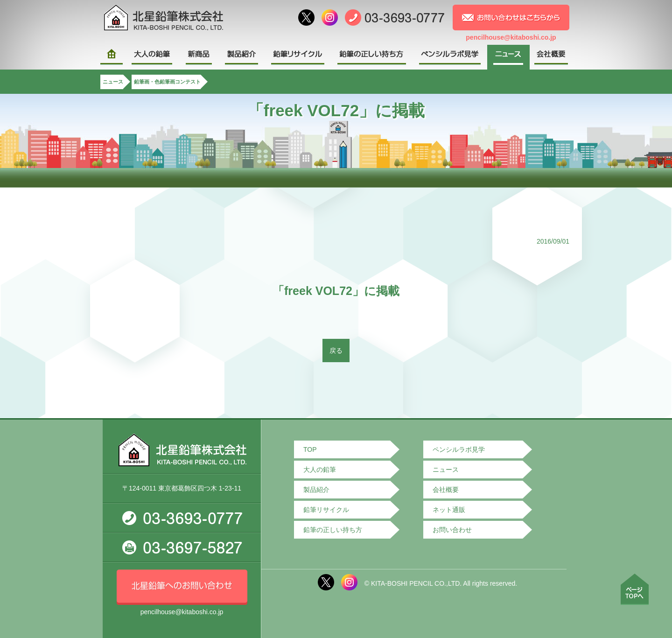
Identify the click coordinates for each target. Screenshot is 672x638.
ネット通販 (449, 510)
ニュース (113, 82)
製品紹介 (316, 490)
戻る (336, 351)
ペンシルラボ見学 (459, 449)
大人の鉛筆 (320, 470)
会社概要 (446, 490)
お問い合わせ (452, 530)
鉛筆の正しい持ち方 (333, 530)
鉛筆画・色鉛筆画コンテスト (167, 82)
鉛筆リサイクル (326, 510)
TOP (310, 449)
